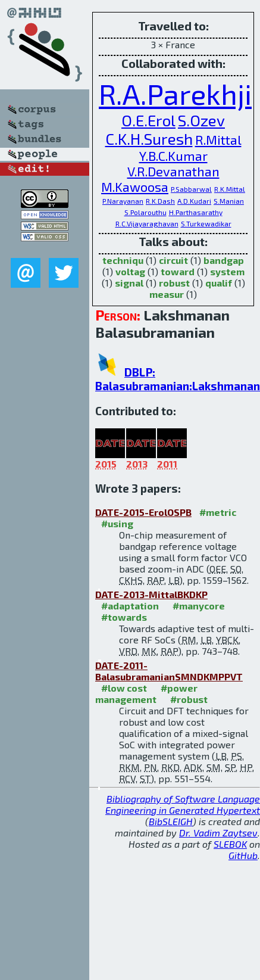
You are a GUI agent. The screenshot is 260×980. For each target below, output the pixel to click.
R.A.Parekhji (175, 94)
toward (178, 271)
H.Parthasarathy (196, 212)
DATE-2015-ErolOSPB (143, 512)
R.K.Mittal (230, 189)
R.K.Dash (160, 201)
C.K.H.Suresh (149, 139)
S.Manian (229, 201)
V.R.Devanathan (173, 171)
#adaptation (130, 606)
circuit (173, 260)
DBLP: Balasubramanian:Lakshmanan (178, 379)
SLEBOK (230, 844)
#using (117, 523)
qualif (219, 283)
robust (174, 283)
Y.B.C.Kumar (173, 155)
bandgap (224, 260)
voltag (130, 271)
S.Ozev (201, 120)
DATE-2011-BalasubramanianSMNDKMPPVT (169, 671)
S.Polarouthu (145, 212)
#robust (189, 699)
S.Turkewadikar (206, 223)
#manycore (199, 606)
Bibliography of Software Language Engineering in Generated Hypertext (183, 804)
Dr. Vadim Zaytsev (218, 833)
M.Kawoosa (135, 186)
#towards (124, 617)
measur (167, 294)
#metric (218, 512)
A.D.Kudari (194, 201)
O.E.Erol (148, 120)
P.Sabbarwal (191, 189)
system (227, 271)
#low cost (124, 688)
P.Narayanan (123, 201)
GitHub (243, 855)
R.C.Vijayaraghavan (147, 223)
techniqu (123, 260)
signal (129, 283)
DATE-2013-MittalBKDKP (151, 594)
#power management (146, 693)
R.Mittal (218, 139)
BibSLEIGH (171, 821)
